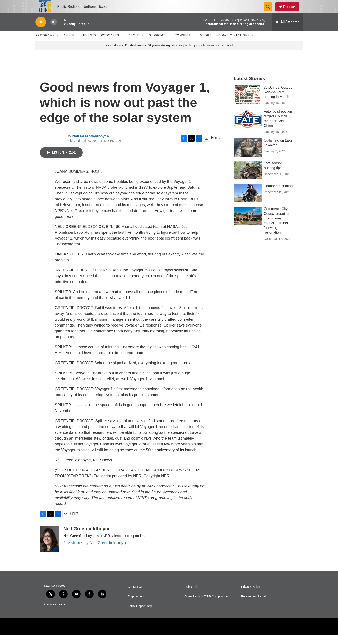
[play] (41, 31)
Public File (191, 596)
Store (206, 45)
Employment (136, 606)
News (69, 45)
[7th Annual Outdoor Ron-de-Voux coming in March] (248, 104)
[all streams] (287, 31)
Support (157, 45)
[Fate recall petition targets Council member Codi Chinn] (248, 128)
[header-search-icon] (270, 11)
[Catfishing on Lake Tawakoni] (248, 157)
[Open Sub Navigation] (58, 45)
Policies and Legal (253, 606)
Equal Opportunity (140, 615)
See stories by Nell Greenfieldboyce (95, 552)
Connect (183, 45)
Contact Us (135, 596)
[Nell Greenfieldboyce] (49, 548)
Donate (292, 11)
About (134, 45)
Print (215, 147)
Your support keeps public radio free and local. (169, 54)
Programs (45, 45)
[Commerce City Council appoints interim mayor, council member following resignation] (248, 225)
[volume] (54, 31)
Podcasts (110, 45)
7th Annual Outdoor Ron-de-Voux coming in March (279, 101)
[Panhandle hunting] (248, 202)
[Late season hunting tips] (248, 179)
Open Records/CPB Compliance (206, 606)
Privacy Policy (251, 596)
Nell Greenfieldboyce (90, 145)
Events (90, 45)
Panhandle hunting (278, 195)
